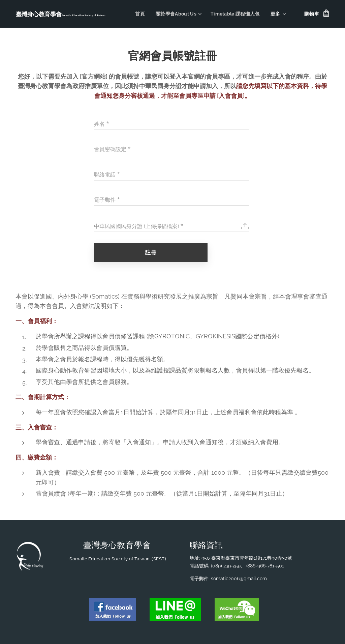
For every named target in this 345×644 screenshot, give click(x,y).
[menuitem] (138, 14)
